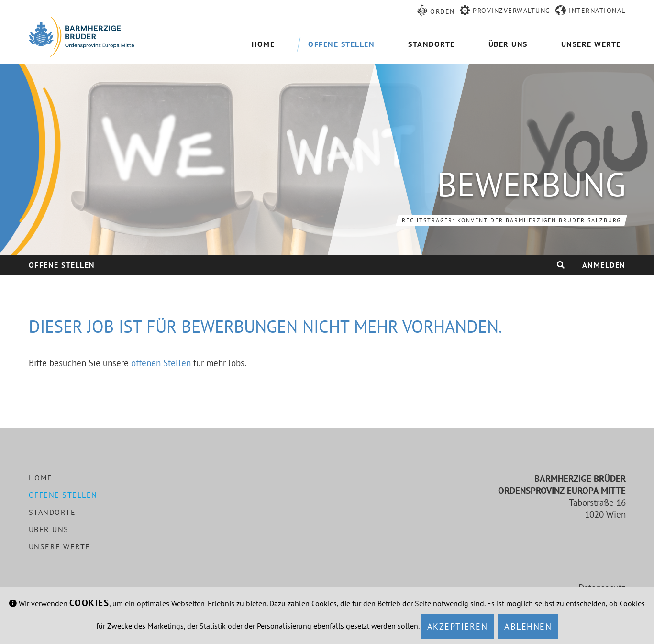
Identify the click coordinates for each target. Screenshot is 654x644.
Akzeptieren (458, 627)
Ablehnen (528, 627)
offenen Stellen (161, 363)
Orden (443, 11)
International (597, 11)
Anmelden (604, 265)
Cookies (89, 603)
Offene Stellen (62, 265)
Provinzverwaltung (512, 11)
